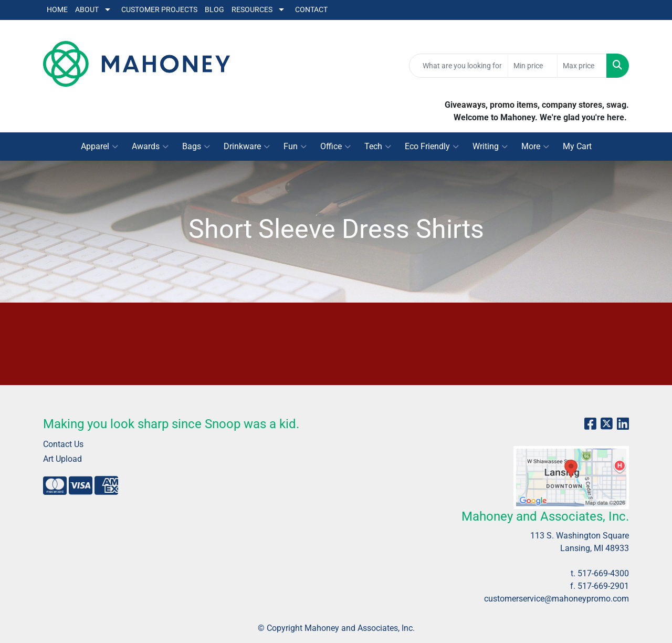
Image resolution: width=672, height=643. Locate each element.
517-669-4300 (603, 573)
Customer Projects (159, 10)
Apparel (99, 147)
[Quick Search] (459, 66)
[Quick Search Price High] (582, 66)
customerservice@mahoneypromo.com (556, 599)
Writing (490, 147)
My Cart (577, 146)
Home (57, 10)
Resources (252, 10)
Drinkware (247, 147)
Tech (378, 147)
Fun (295, 147)
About (87, 10)
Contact (311, 10)
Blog (214, 10)
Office (335, 147)
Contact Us (63, 444)
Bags (196, 147)
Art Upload (62, 459)
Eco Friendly (432, 147)
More (535, 147)
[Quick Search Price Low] (533, 66)
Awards (150, 147)
